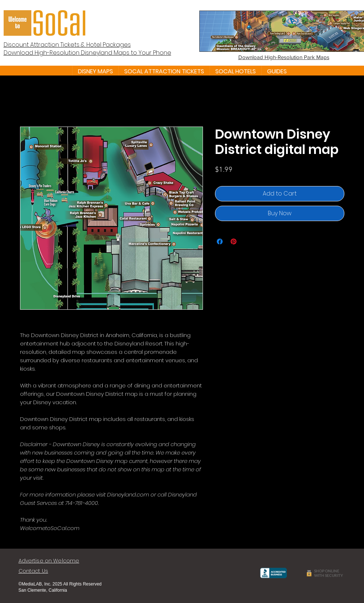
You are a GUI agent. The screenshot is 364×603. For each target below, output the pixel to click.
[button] (95, 71)
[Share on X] (247, 241)
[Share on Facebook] (220, 241)
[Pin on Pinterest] (234, 241)
